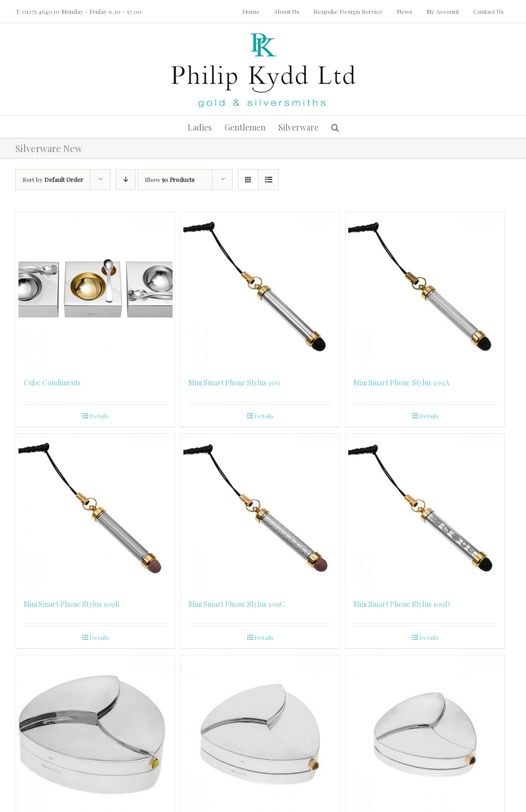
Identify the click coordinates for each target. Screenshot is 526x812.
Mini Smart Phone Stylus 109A (401, 383)
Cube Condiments (52, 383)
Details (99, 416)
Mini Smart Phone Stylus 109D (402, 604)
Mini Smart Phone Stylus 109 (234, 383)
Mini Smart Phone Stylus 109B (72, 604)
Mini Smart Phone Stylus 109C (237, 604)
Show (170, 179)
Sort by (53, 179)
